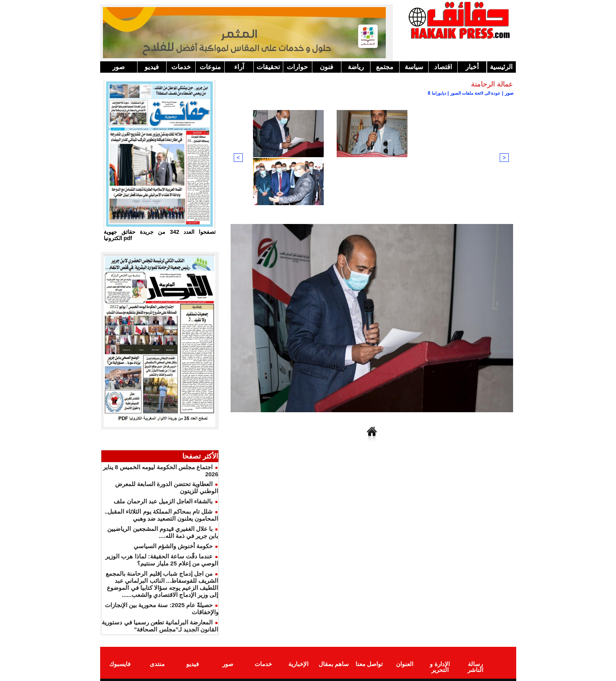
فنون (326, 67)
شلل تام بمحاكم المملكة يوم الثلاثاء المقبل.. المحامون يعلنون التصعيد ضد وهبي (161, 515)
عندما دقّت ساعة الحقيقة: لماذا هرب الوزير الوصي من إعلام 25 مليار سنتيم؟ (162, 560)
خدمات (181, 67)
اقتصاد (443, 67)
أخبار (472, 67)
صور (118, 67)
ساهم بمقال (334, 663)
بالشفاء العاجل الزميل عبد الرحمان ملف (163, 501)
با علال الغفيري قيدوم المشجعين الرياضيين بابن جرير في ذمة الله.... (163, 532)
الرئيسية (501, 67)
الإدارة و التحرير (440, 666)
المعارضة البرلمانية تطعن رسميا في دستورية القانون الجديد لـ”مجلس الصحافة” (160, 626)
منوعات (210, 67)
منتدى (157, 663)
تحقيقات (268, 67)
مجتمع (385, 67)
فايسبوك (120, 663)
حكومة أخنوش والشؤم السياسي (173, 546)
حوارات (297, 67)
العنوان (405, 663)
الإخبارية (298, 663)
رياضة (356, 67)
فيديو (152, 67)
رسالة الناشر (475, 663)
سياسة (414, 67)
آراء (239, 67)
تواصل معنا (369, 663)
